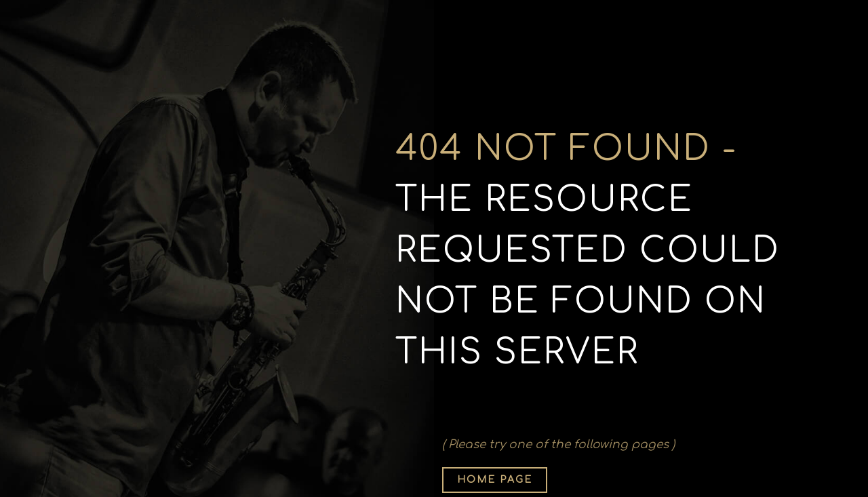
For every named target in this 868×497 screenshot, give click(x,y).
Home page (495, 480)
